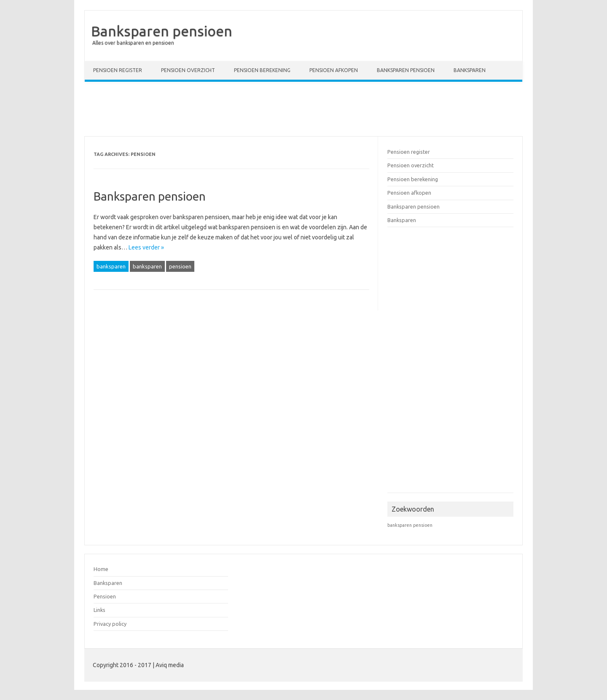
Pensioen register (118, 70)
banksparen (111, 266)
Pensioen (105, 596)
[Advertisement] (303, 111)
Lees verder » (146, 247)
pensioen (180, 266)
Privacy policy (110, 624)
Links (99, 610)
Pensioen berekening (262, 70)
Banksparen (470, 70)
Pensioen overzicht (188, 70)
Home (101, 569)
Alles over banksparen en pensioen (133, 43)
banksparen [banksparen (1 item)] (400, 525)
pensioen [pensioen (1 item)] (423, 525)
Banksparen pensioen (162, 31)
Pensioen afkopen (334, 70)
